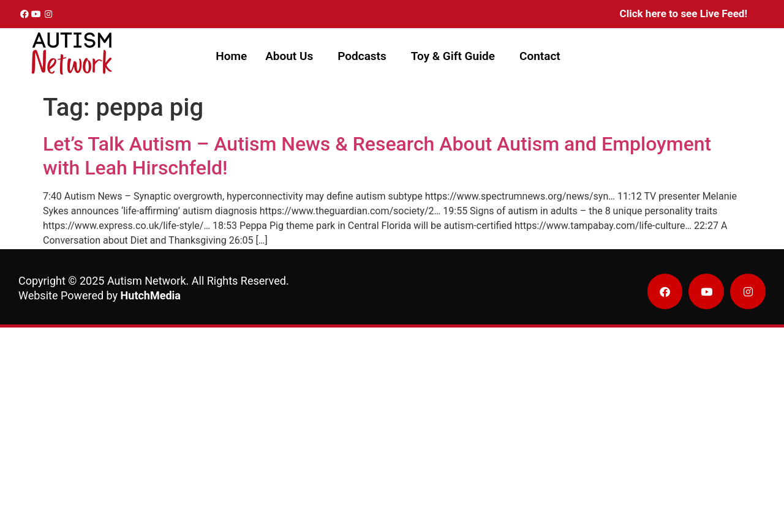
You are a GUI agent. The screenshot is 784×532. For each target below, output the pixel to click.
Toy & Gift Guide (453, 56)
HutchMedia (151, 295)
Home (231, 56)
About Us (289, 56)
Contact (540, 56)
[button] (292, 56)
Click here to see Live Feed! (684, 13)
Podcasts (362, 56)
